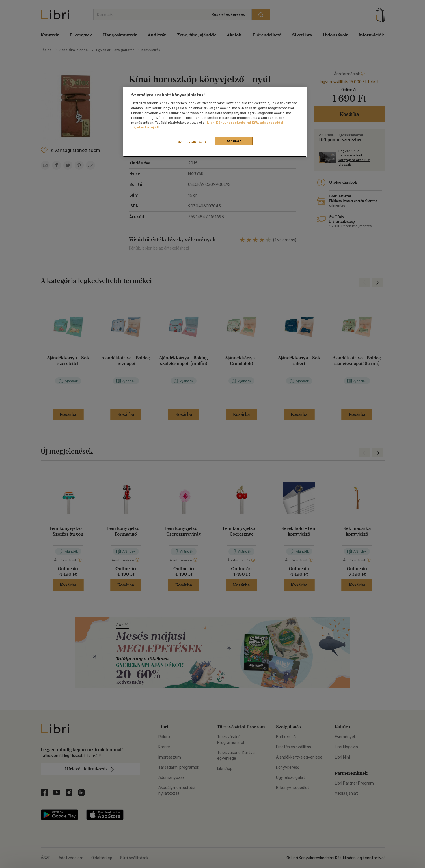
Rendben (234, 141)
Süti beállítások (192, 142)
